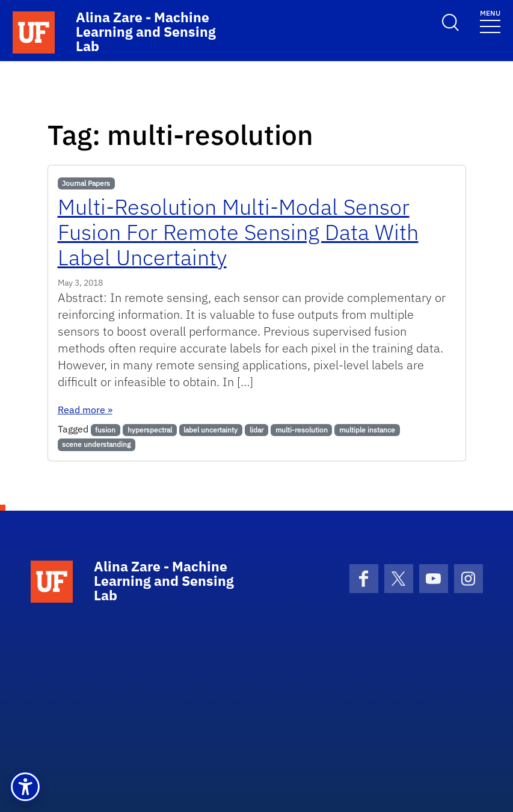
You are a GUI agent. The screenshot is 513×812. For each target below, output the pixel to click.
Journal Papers (86, 183)
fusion (105, 430)
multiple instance (367, 430)
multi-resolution (302, 430)
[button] (25, 787)
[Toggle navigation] (490, 21)
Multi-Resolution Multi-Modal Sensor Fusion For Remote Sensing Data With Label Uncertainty (238, 232)
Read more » (85, 410)
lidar (256, 430)
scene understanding (96, 444)
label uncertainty (210, 430)
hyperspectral (150, 430)
